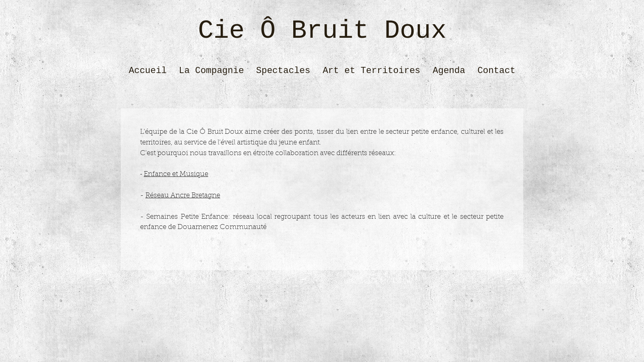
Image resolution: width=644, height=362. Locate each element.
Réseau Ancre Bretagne (183, 196)
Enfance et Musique (176, 174)
